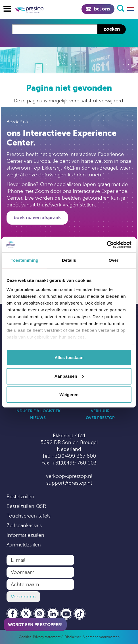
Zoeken (112, 29)
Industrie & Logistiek (38, 411)
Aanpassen (69, 376)
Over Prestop (100, 418)
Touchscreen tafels (29, 516)
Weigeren (69, 395)
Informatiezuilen (25, 535)
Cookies (25, 637)
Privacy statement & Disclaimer (57, 637)
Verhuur (100, 411)
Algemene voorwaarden (101, 637)
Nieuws (38, 418)
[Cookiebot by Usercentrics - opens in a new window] (107, 244)
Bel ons (98, 9)
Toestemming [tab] (25, 260)
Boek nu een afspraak (37, 218)
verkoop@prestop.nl (69, 476)
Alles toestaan (69, 357)
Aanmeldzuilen (24, 545)
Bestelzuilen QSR (26, 506)
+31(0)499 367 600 (74, 456)
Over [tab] (113, 260)
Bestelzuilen (20, 497)
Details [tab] (69, 260)
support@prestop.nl (69, 483)
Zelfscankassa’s (24, 525)
